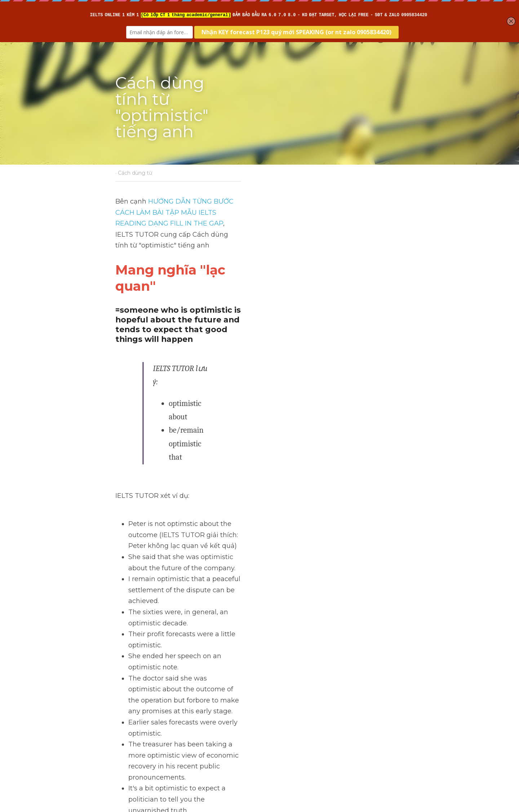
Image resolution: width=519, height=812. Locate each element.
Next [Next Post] (272, 677)
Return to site (136, 731)
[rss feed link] (399, 731)
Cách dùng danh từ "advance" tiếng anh (180, 691)
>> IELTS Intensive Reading (159, 606)
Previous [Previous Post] (130, 677)
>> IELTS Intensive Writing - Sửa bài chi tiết (185, 584)
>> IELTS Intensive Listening (161, 595)
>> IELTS (130, 617)
